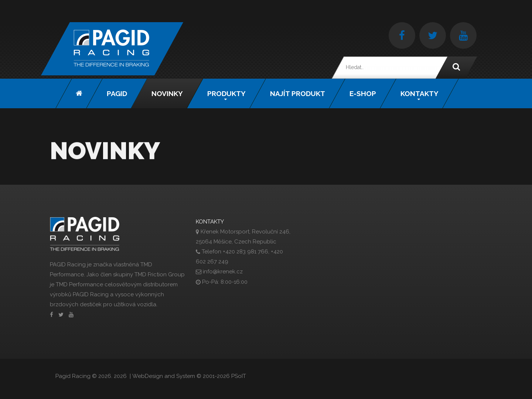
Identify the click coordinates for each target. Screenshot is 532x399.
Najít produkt (298, 93)
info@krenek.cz (223, 272)
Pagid (117, 93)
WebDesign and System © (189, 376)
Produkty (226, 93)
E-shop (363, 93)
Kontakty (420, 93)
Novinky (167, 93)
